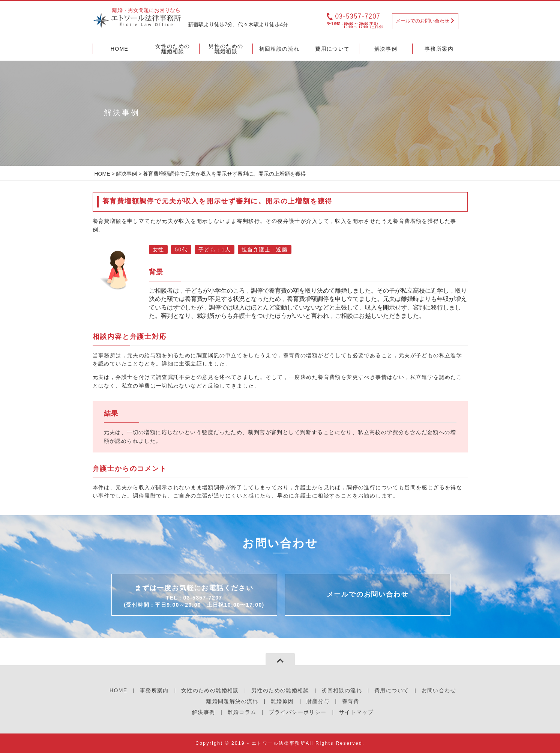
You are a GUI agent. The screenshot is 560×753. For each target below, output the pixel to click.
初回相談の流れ (342, 690)
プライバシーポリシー (298, 712)
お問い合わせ (439, 690)
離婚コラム (242, 712)
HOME (102, 174)
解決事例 (126, 174)
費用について (392, 690)
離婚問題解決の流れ (232, 701)
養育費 (351, 701)
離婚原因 (282, 701)
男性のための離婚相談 (280, 690)
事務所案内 (154, 690)
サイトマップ (356, 712)
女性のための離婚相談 (210, 690)
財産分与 (318, 701)
